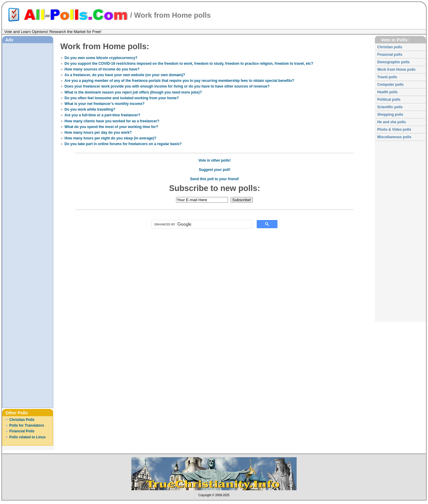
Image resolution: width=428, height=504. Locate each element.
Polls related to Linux (27, 437)
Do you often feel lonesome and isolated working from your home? (122, 98)
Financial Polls (22, 431)
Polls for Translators (27, 425)
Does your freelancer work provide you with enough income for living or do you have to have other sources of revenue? (167, 86)
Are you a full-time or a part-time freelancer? (102, 115)
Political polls (389, 100)
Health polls (388, 92)
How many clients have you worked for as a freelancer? (112, 121)
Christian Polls (22, 420)
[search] (201, 224)
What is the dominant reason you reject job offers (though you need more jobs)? (133, 92)
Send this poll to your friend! (215, 179)
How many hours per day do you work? (98, 133)
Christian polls (390, 47)
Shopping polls (390, 115)
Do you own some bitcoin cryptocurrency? (101, 58)
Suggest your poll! (215, 170)
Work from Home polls (397, 70)
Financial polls (390, 55)
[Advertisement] (28, 135)
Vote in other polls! (214, 160)
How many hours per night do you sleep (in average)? (110, 138)
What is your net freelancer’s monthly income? (105, 104)
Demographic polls (394, 62)
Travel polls (387, 77)
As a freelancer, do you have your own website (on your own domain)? (125, 75)
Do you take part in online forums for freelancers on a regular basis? (123, 144)
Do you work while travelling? (90, 109)
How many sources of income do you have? (102, 69)
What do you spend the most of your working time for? (111, 127)
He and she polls (392, 122)
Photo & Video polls (394, 130)
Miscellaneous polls (394, 137)
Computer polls (391, 85)
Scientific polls (390, 107)
